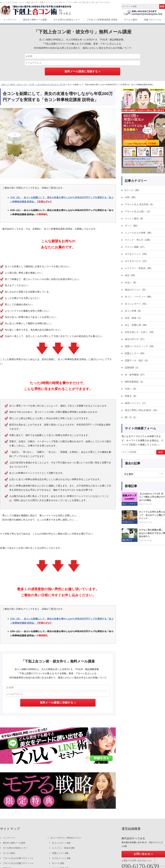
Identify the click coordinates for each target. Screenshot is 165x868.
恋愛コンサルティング (136, 349)
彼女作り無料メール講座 (35, 20)
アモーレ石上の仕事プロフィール (18, 858)
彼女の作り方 (132, 341)
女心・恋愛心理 (133, 327)
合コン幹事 (131, 313)
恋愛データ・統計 (134, 363)
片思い (128, 392)
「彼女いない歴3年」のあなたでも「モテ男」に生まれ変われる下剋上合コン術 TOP (33, 85)
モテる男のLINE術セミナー (67, 20)
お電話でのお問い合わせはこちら (137, 860)
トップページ (10, 20)
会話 (127, 277)
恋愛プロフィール (153, 20)
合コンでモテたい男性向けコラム (66, 838)
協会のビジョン (133, 291)
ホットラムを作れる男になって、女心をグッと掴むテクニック (152, 518)
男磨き (128, 399)
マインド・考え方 (134, 241)
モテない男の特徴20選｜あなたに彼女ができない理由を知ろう (152, 537)
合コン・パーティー (135, 298)
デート (128, 226)
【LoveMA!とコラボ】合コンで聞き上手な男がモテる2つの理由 (152, 500)
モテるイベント (133, 255)
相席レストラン (133, 406)
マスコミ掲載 (132, 248)
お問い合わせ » (143, 854)
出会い (128, 284)
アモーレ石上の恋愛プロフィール (18, 863)
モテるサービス (133, 262)
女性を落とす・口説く (136, 334)
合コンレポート (133, 305)
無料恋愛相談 (132, 385)
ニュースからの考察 (135, 233)
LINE (127, 197)
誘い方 (128, 421)
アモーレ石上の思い (135, 212)
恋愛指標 (129, 370)
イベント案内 (132, 219)
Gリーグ (129, 190)
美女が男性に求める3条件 (138, 413)
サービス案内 (131, 20)
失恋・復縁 (131, 320)
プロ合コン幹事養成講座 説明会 (102, 20)
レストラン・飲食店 (135, 269)
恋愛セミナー (132, 356)
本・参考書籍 (132, 377)
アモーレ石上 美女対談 (137, 205)
